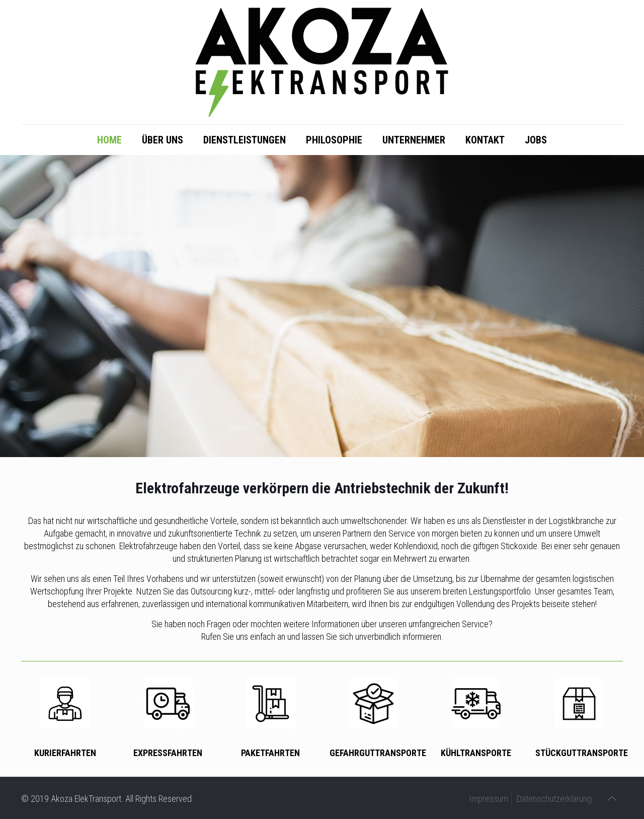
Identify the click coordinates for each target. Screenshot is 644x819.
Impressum (489, 799)
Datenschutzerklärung (554, 799)
